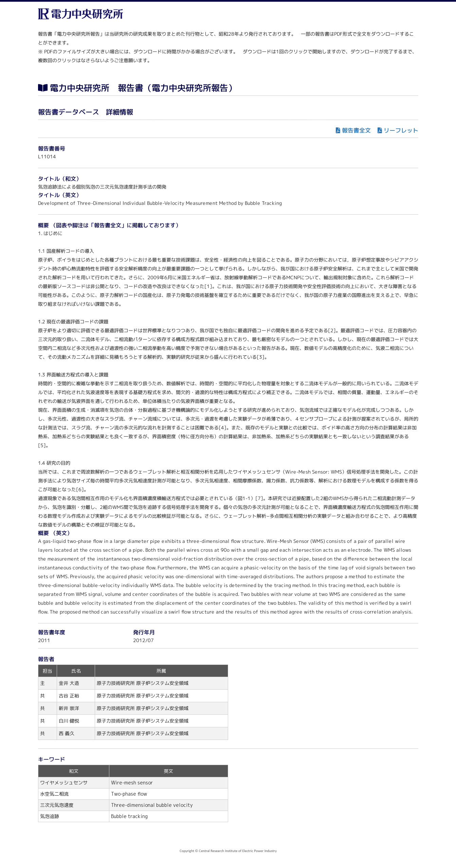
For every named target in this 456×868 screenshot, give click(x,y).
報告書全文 (356, 130)
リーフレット (401, 130)
